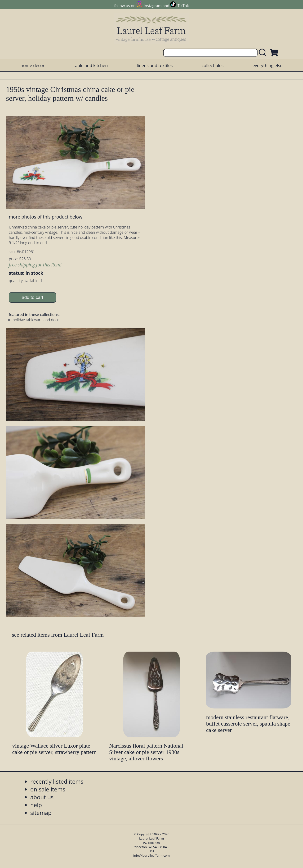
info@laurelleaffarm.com (151, 855)
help (36, 805)
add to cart (33, 297)
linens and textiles (155, 65)
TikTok (183, 6)
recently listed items (57, 781)
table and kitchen (91, 65)
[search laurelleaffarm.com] (264, 53)
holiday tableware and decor (37, 320)
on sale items (48, 789)
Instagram (153, 6)
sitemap (41, 813)
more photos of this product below (45, 217)
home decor (33, 65)
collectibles (213, 65)
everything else (267, 65)
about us (42, 797)
